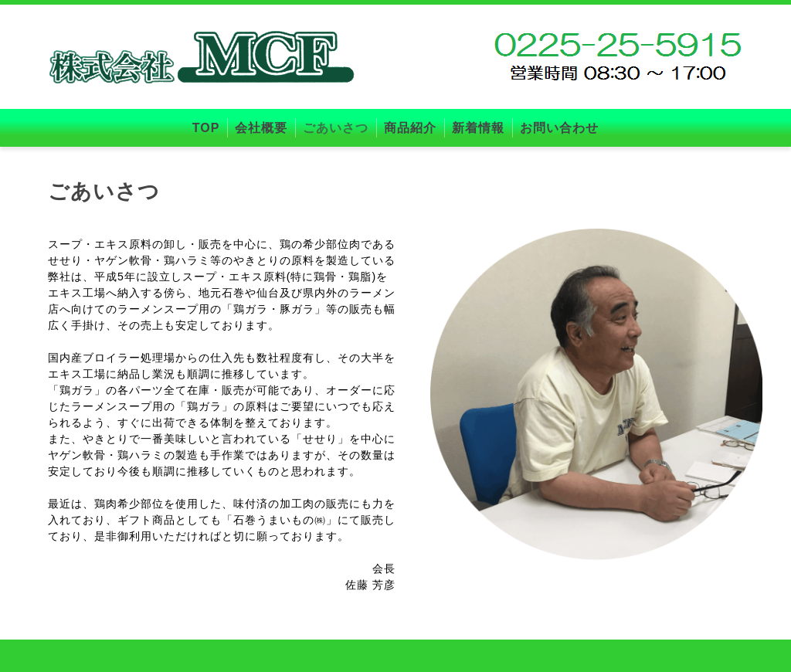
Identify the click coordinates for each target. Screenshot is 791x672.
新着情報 (478, 128)
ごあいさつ (336, 128)
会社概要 (261, 128)
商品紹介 (410, 128)
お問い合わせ (559, 128)
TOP (206, 128)
